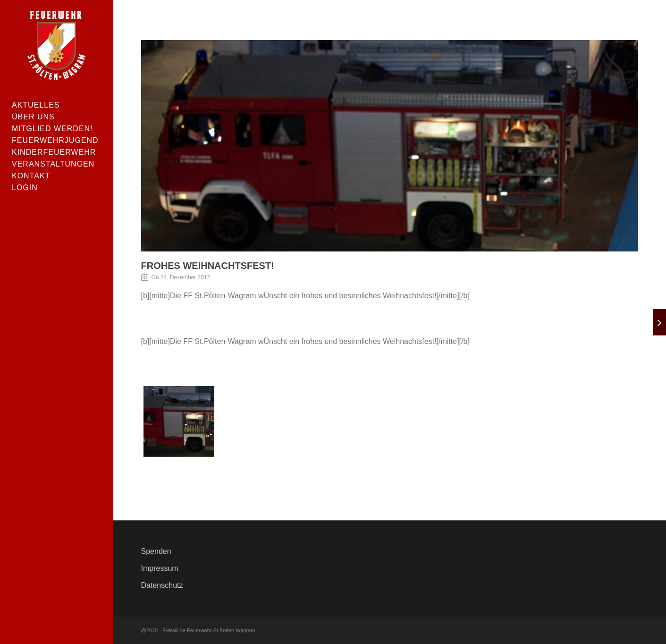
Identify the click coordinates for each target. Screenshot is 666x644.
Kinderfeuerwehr (54, 152)
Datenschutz (162, 585)
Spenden (156, 551)
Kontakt (31, 176)
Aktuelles (36, 105)
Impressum (160, 568)
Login (25, 188)
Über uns (33, 117)
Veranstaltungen (53, 164)
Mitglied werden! (52, 129)
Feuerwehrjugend (55, 140)
